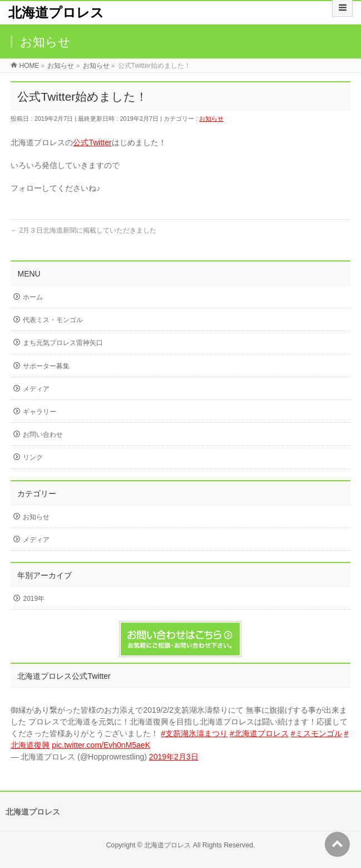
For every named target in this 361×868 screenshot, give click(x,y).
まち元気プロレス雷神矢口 (63, 343)
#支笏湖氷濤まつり (194, 733)
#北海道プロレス (259, 733)
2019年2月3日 (174, 757)
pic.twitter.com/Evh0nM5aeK (101, 745)
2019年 (34, 599)
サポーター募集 (46, 366)
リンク (33, 457)
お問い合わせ (43, 435)
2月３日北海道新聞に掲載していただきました (83, 230)
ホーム (33, 297)
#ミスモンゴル (317, 733)
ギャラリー (39, 412)
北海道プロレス (56, 13)
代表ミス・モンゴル (53, 320)
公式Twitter (92, 142)
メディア (36, 389)
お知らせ (211, 119)
